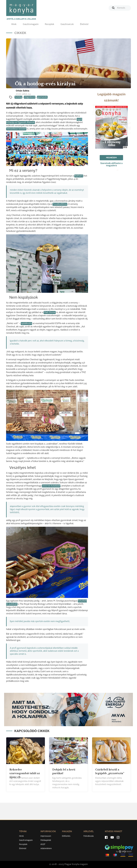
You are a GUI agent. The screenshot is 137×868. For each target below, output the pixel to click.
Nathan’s (79, 176)
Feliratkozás (89, 836)
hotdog (18, 97)
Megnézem (111, 158)
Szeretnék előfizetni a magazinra (111, 165)
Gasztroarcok (67, 24)
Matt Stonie (50, 312)
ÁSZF (43, 844)
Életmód (84, 24)
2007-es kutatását (51, 486)
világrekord (30, 97)
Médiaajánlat (46, 840)
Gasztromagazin (31, 24)
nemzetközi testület (16, 129)
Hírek (14, 24)
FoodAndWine (60, 204)
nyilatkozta (26, 324)
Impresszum (46, 836)
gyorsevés (42, 97)
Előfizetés (66, 836)
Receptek (50, 24)
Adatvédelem (46, 849)
